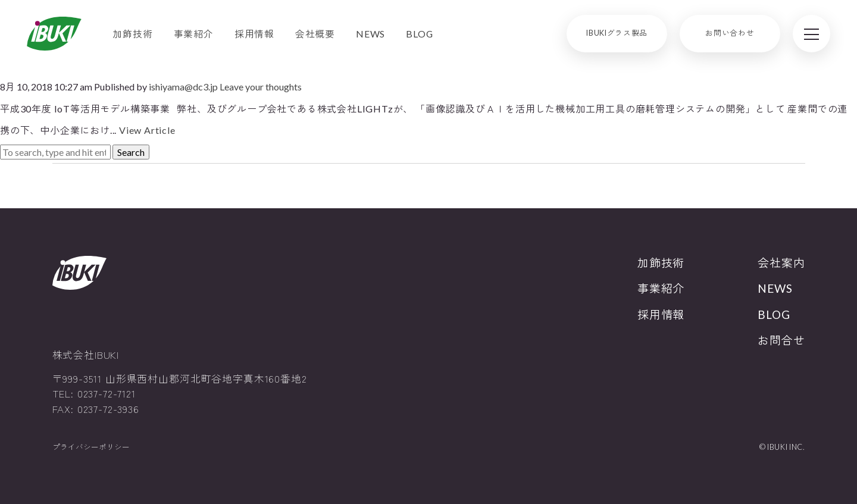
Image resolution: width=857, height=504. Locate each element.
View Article (147, 130)
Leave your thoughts (261, 87)
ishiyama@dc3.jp (183, 87)
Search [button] (131, 152)
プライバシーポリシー (91, 447)
